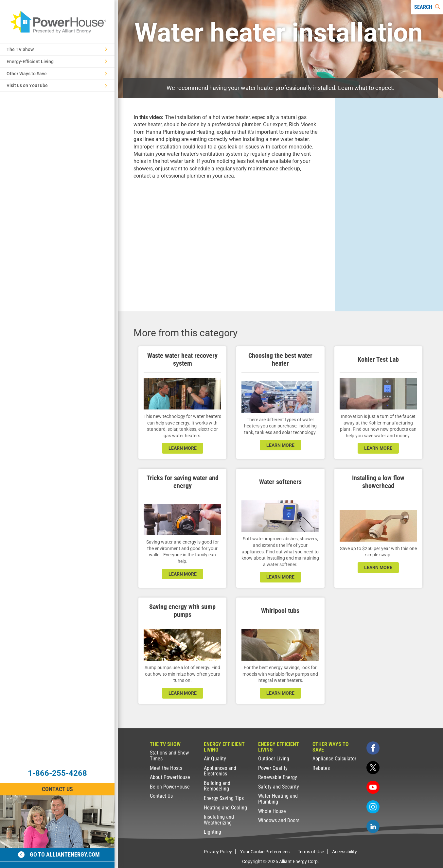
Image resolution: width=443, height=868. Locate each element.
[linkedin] (373, 826)
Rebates (321, 768)
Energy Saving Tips (224, 798)
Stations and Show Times (169, 756)
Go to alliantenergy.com (59, 854)
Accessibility (345, 852)
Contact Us (161, 796)
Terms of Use (311, 852)
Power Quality (273, 768)
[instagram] (373, 807)
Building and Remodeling (217, 786)
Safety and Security (279, 787)
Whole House (272, 811)
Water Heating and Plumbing (278, 799)
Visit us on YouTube (57, 85)
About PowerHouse (170, 777)
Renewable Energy (278, 777)
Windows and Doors (279, 820)
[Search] (427, 7)
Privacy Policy (218, 852)
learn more (183, 448)
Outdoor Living (274, 759)
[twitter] (373, 768)
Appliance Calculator (334, 759)
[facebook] (373, 748)
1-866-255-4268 (57, 773)
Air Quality (215, 759)
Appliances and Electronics (220, 771)
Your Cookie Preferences (265, 852)
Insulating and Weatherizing (219, 820)
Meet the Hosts (166, 768)
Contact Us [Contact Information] (57, 789)
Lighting (213, 832)
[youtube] (373, 787)
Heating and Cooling (225, 808)
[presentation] (226, 240)
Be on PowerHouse (170, 787)
